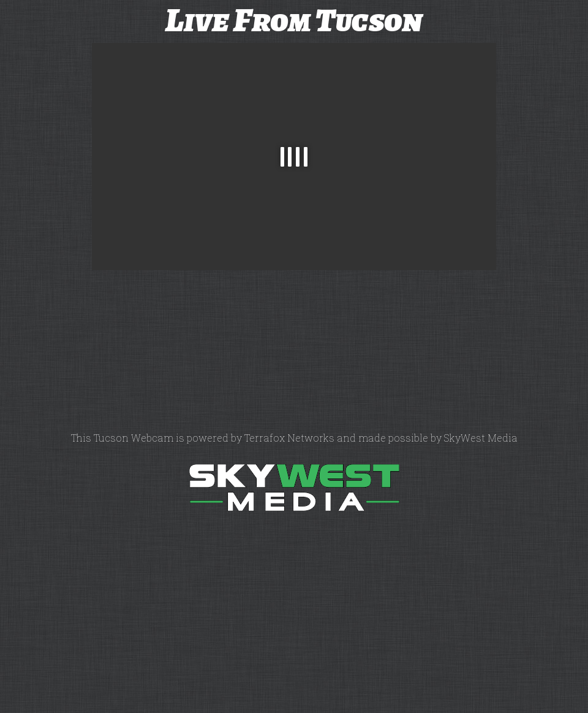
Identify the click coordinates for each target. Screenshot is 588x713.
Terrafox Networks (289, 438)
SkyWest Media (481, 438)
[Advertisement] (46, 242)
